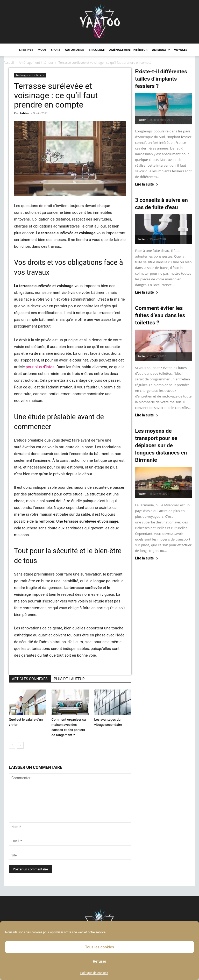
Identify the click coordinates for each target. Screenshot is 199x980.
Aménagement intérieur (128, 50)
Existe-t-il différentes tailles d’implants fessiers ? (161, 79)
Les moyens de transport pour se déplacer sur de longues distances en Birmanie (161, 445)
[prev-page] (12, 745)
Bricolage (97, 50)
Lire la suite (147, 184)
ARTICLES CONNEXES (30, 679)
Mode (42, 50)
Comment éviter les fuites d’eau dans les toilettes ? (160, 315)
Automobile (74, 50)
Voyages (181, 50)
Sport (56, 50)
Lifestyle (26, 50)
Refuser (99, 961)
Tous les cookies (99, 947)
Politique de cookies (94, 973)
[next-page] (20, 745)
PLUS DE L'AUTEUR (69, 679)
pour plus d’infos (40, 367)
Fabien (24, 113)
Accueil (9, 63)
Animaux (161, 50)
